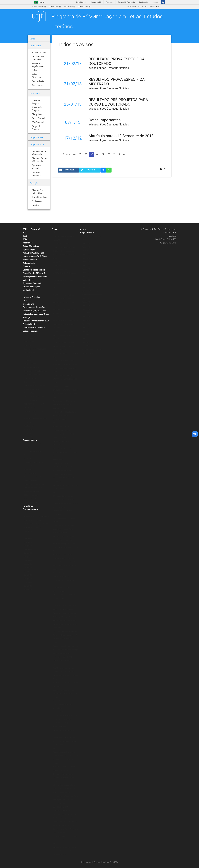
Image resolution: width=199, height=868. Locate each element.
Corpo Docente (29, 342)
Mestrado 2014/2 (30, 571)
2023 (25, 236)
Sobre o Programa (31, 331)
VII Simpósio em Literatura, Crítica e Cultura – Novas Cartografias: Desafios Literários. (65, 851)
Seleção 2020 (29, 513)
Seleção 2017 (29, 560)
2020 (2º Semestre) (31, 502)
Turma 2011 (86, 273)
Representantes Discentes (33, 488)
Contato (26, 266)
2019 (55, 291)
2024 (25, 239)
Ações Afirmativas (31, 246)
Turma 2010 (86, 276)
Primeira (66, 154)
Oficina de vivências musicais (63, 496)
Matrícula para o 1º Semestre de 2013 (121, 136)
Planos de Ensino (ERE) (32, 367)
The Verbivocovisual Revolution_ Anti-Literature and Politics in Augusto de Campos (64, 405)
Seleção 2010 (29, 590)
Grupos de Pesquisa (32, 287)
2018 (55, 423)
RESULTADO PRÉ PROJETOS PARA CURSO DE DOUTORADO (118, 102)
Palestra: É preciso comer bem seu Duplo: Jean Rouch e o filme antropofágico (65, 705)
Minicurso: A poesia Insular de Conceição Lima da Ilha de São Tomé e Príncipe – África (66, 503)
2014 (55, 749)
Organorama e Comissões (34, 307)
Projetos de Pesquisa (31, 389)
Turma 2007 (86, 287)
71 (115, 154)
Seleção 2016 (29, 564)
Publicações (28, 430)
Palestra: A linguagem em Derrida (64, 613)
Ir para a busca (69, 7)
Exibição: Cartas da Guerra (62, 430)
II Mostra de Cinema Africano (63, 774)
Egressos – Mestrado (89, 353)
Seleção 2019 (29, 553)
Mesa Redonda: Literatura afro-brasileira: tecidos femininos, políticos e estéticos (64, 529)
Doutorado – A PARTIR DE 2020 (35, 349)
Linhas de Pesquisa (31, 297)
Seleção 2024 (29, 546)
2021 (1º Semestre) (31, 229)
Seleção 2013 (29, 579)
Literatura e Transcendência (62, 375)
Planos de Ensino (30, 466)
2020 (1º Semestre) (31, 495)
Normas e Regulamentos (33, 393)
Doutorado (28, 356)
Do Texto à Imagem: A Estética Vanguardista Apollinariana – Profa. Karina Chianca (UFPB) (65, 335)
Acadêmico (28, 243)
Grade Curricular (30, 353)
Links (25, 300)
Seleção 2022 (29, 535)
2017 (55, 493)
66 (86, 154)
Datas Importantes (105, 120)
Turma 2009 (86, 280)
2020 (55, 233)
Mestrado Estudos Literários (91, 236)
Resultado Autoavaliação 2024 (36, 321)
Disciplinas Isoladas (31, 473)
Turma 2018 (86, 247)
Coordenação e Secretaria (34, 328)
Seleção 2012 (29, 582)
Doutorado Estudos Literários (92, 295)
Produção (27, 317)
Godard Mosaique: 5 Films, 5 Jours (65, 364)
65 (80, 154)
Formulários (28, 506)
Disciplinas (28, 334)
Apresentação (29, 250)
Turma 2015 (86, 258)
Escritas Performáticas (61, 427)
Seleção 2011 (29, 586)
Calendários (28, 455)
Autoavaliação (29, 263)
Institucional (28, 290)
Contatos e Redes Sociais (34, 270)
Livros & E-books (30, 437)
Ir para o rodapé (84, 7)
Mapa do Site (131, 7)
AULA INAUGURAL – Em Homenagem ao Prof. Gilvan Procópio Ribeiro (35, 256)
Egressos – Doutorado (32, 283)
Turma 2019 (86, 244)
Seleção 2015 (29, 568)
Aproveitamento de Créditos (34, 451)
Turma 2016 (86, 254)
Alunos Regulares (30, 470)
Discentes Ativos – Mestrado (92, 291)
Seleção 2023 (29, 542)
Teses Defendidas (30, 378)
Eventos (55, 229)
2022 (25, 233)
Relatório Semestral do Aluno (34, 484)
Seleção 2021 (29, 531)
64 (74, 154)
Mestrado (27, 360)
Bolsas (27, 294)
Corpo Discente (87, 233)
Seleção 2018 (29, 557)
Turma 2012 (86, 269)
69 (103, 154)
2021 (55, 288)
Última (122, 154)
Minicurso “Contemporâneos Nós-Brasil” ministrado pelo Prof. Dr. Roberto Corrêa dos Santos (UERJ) (65, 818)
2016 (55, 602)
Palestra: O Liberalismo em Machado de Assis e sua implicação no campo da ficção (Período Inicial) (66, 650)
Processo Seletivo (31, 509)
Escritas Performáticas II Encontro (65, 361)
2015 (55, 664)
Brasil (39, 2)
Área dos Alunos (30, 440)
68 (97, 154)
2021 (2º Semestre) (31, 499)
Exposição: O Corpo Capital (62, 555)
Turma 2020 (86, 240)
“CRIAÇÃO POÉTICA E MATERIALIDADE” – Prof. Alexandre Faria (65, 273)
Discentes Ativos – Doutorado (92, 350)
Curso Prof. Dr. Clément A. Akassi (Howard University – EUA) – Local (35, 277)
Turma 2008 (86, 284)
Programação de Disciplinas (34, 462)
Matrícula (27, 459)
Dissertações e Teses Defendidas (36, 371)
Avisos (83, 229)
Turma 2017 (86, 251)
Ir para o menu (55, 7)
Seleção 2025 (29, 324)
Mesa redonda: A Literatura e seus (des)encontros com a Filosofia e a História (65, 694)
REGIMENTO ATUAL (31, 400)
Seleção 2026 (29, 550)
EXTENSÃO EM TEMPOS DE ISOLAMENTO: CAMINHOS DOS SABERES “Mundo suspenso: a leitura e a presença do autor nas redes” (64, 251)
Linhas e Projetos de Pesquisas (35, 386)
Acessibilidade (154, 7)
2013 (55, 844)
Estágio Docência (30, 338)
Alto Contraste (143, 7)
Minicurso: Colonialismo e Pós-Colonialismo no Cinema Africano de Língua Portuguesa (65, 829)
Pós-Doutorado (29, 426)
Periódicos (28, 433)
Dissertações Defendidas (33, 375)
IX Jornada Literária (60, 419)
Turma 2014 (86, 262)
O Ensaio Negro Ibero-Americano (64, 738)
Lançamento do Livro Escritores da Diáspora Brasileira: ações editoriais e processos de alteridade (65, 716)
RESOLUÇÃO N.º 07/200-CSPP (35, 397)
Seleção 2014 (29, 575)
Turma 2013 (86, 265)
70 (109, 154)
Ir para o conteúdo (39, 7)
